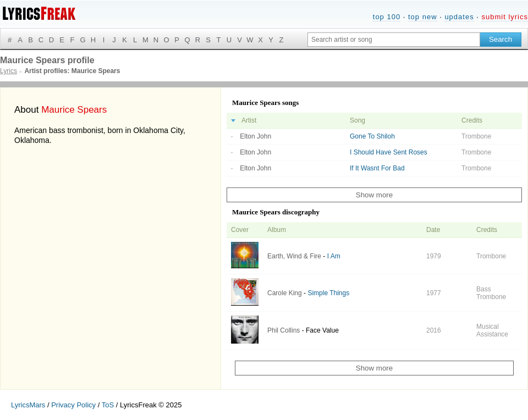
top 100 (387, 17)
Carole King (285, 293)
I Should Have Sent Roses (389, 152)
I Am (334, 256)
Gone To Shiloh (372, 136)
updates (459, 17)
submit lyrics (505, 17)
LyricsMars (28, 405)
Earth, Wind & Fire (294, 256)
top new (423, 17)
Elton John (255, 136)
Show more (374, 195)
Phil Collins (284, 330)
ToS (108, 405)
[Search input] (394, 40)
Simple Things (328, 293)
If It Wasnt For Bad (377, 168)
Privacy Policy (73, 405)
